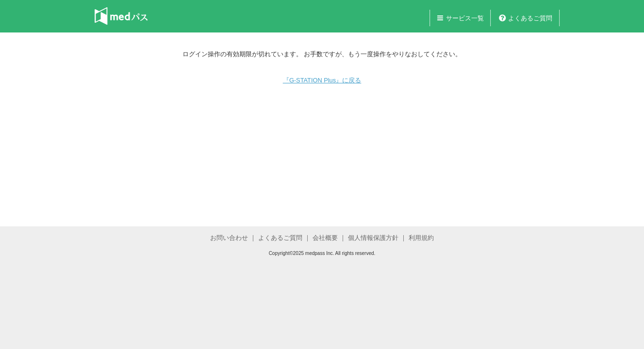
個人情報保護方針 (373, 238)
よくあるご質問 (530, 18)
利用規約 (421, 238)
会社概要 (325, 238)
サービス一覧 (465, 18)
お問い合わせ (229, 238)
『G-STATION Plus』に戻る (322, 80)
